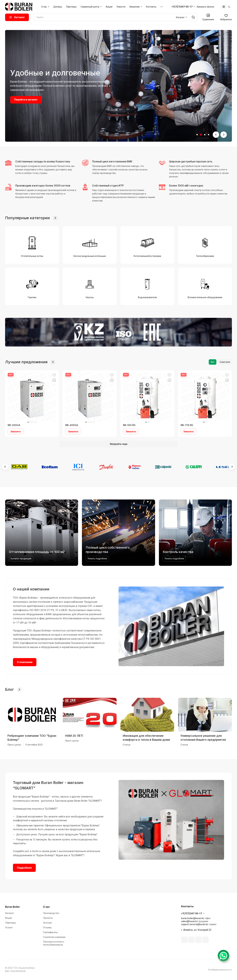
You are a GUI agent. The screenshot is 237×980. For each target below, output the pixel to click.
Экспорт (48, 923)
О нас (46, 907)
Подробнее (24, 868)
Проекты (48, 918)
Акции (9, 918)
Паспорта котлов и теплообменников (53, 943)
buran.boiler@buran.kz (193, 918)
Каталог (10, 913)
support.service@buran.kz (195, 924)
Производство (51, 913)
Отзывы (47, 928)
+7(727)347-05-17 (182, 7)
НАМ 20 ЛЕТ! (74, 736)
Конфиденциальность (220, 970)
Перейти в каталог (26, 100)
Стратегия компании (54, 937)
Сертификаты (50, 932)
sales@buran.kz (189, 921)
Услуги (9, 928)
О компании (25, 662)
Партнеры (11, 923)
